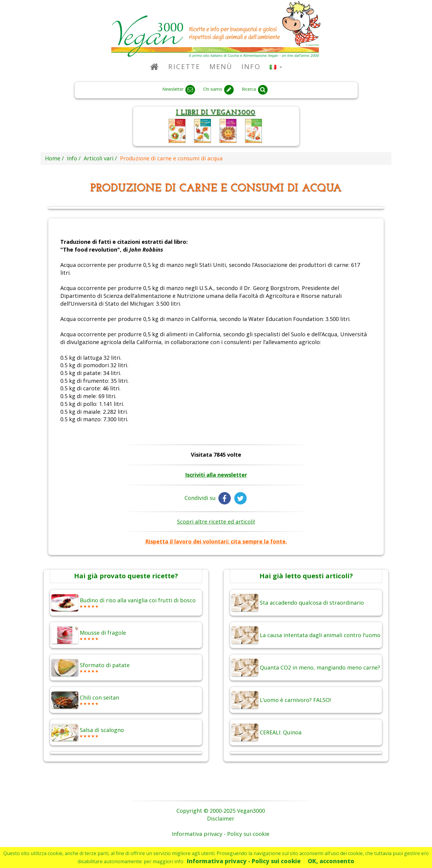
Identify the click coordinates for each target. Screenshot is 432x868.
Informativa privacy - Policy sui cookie (244, 861)
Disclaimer (221, 818)
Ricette (184, 67)
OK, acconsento (331, 861)
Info (251, 67)
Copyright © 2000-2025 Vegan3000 (221, 811)
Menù (221, 67)
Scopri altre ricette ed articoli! (216, 522)
